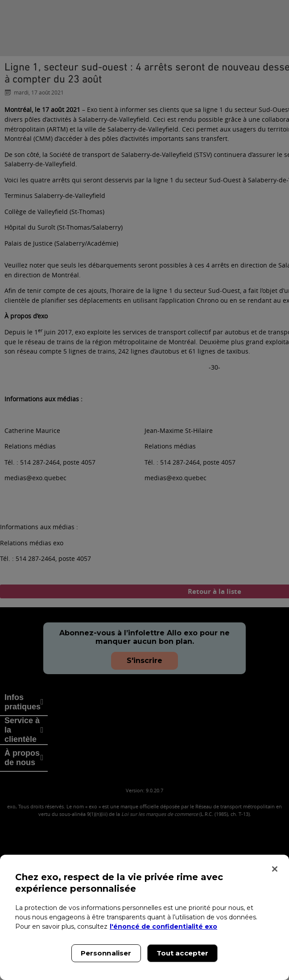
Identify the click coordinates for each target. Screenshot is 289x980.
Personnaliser (106, 953)
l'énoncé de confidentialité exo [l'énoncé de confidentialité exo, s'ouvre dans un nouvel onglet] (163, 926)
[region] (144, 917)
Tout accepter (183, 953)
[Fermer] (275, 869)
